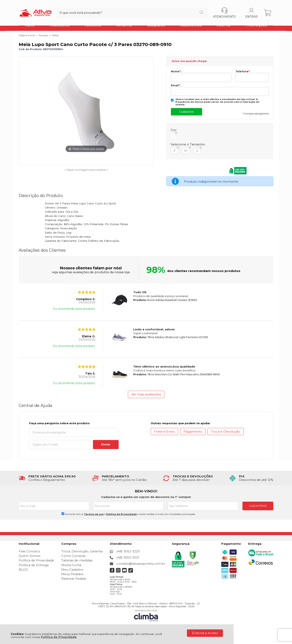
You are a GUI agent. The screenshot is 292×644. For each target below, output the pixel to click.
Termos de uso (94, 514)
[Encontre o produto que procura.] (173, 10)
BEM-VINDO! (146, 491)
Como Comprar (74, 556)
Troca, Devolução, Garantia (82, 551)
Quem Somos (30, 556)
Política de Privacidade (59, 637)
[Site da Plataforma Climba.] (146, 615)
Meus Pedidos (72, 574)
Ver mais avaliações (146, 394)
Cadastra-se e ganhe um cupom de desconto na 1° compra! (146, 497)
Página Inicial (27, 35)
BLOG (23, 570)
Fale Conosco (29, 551)
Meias (55, 35)
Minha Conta (71, 565)
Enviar (106, 444)
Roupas (44, 35)
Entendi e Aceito (205, 633)
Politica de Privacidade (121, 514)
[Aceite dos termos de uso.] (63, 514)
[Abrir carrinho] (268, 10)
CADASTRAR (258, 506)
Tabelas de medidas (77, 560)
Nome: (176, 71)
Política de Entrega (34, 565)
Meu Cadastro (72, 570)
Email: (176, 85)
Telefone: (243, 71)
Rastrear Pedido (74, 579)
